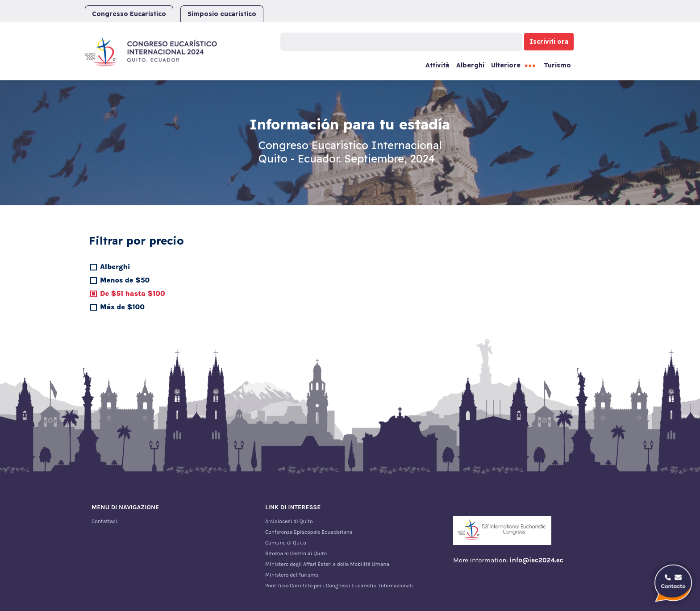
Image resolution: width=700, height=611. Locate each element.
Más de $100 (122, 307)
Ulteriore (506, 65)
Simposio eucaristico (222, 14)
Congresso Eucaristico (129, 14)
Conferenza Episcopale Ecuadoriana (309, 532)
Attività (437, 65)
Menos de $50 (125, 280)
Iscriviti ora (549, 42)
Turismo (557, 65)
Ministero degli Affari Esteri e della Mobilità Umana (327, 564)
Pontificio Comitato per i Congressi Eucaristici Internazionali (339, 586)
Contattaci (104, 521)
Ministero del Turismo (292, 575)
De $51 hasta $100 (133, 293)
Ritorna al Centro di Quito (296, 553)
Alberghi (470, 65)
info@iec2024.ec (537, 560)
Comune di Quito (286, 543)
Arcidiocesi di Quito (289, 521)
